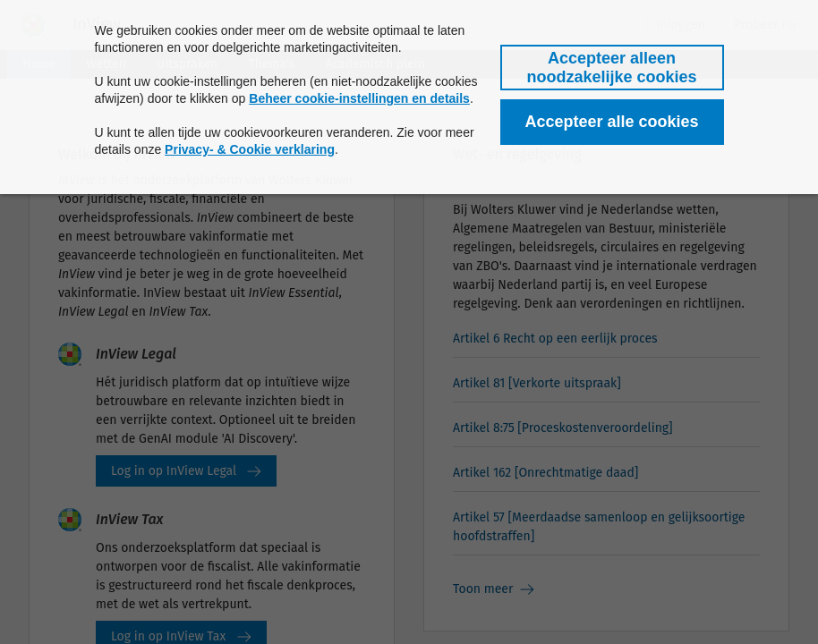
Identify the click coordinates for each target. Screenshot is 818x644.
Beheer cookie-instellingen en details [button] (359, 98)
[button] (612, 68)
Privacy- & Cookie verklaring (250, 149)
